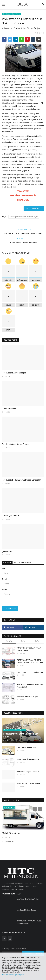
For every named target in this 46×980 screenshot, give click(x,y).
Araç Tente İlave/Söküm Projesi (28, 899)
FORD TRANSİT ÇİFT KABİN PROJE (30, 672)
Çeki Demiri (7, 551)
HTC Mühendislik (34, 209)
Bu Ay (23, 641)
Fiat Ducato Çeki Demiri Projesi (15, 444)
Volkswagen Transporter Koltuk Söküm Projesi (23, 233)
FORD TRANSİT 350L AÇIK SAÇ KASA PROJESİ (29, 649)
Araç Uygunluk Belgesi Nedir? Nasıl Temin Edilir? (30, 686)
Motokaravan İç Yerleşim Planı (29, 759)
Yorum (5, 590)
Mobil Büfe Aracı (11, 833)
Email (4, 579)
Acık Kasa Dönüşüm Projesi (26, 910)
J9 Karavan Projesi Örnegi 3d (28, 772)
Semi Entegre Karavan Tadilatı (29, 784)
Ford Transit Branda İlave (27, 747)
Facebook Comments (23, 562)
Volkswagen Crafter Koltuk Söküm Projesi (24, 217)
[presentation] (35, 809)
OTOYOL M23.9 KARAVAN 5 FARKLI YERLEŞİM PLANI (29, 922)
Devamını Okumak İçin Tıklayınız (13, 975)
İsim (4, 568)
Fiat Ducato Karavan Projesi (14, 373)
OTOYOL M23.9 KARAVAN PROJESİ (23, 243)
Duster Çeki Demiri (10, 409)
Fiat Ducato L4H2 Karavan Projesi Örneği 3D (21, 480)
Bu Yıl (37, 641)
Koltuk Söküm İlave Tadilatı (12, 14)
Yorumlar (7, 562)
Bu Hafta (9, 641)
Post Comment (10, 608)
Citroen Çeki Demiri (10, 516)
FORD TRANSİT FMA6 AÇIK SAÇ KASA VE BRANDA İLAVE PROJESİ (30, 661)
